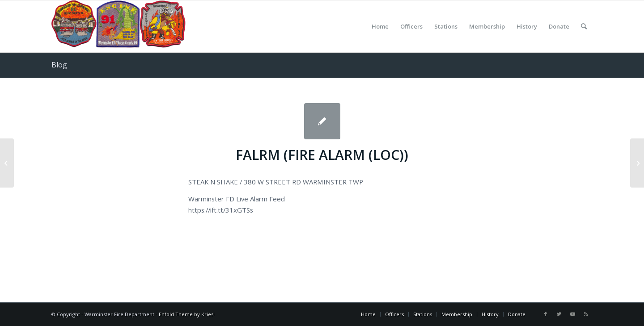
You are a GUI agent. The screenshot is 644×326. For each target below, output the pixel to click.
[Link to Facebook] (546, 314)
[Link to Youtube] (572, 314)
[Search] (584, 26)
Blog (59, 65)
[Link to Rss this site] (586, 314)
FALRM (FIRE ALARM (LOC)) (322, 155)
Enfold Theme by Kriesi (187, 314)
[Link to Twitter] (559, 314)
